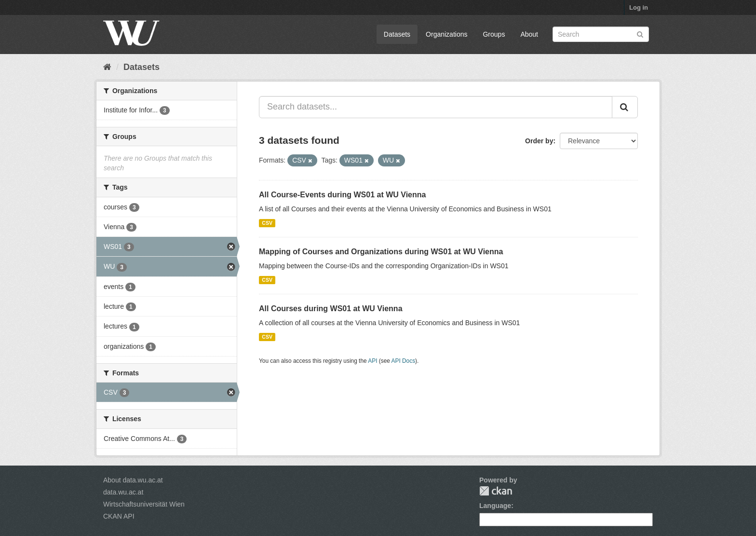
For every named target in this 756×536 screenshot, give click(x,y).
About (529, 34)
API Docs (404, 361)
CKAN (496, 491)
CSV (267, 223)
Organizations (446, 34)
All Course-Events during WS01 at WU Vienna (342, 195)
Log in (639, 7)
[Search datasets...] (436, 107)
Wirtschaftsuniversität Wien (144, 504)
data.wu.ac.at (123, 492)
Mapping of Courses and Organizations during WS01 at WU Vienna (381, 252)
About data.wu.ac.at (133, 480)
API (372, 361)
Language (495, 506)
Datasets (397, 34)
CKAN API (119, 516)
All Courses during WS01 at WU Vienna (331, 309)
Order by (539, 141)
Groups (494, 34)
